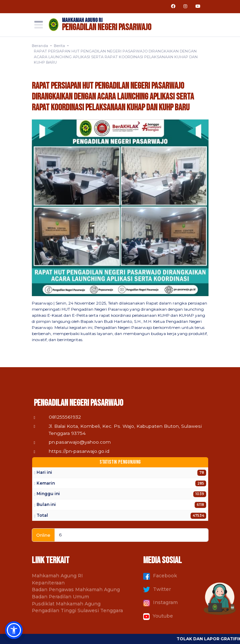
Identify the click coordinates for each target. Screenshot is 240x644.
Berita (59, 46)
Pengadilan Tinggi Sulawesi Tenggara (77, 610)
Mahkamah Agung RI (57, 576)
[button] (14, 630)
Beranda (40, 46)
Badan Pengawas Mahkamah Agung (76, 590)
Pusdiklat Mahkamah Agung (66, 604)
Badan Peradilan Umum (60, 597)
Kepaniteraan (48, 583)
